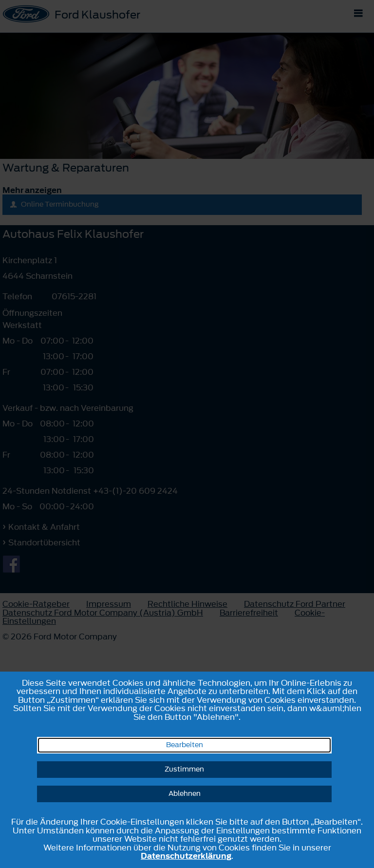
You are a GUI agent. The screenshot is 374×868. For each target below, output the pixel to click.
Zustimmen (184, 769)
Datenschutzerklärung (186, 856)
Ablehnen (185, 794)
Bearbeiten (185, 745)
